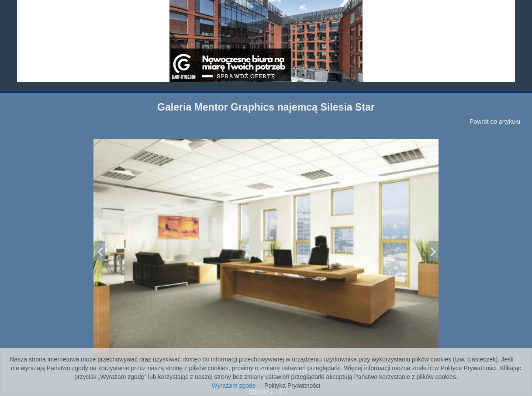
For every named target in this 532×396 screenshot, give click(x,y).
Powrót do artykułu (495, 122)
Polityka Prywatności (292, 386)
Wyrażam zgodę (234, 386)
